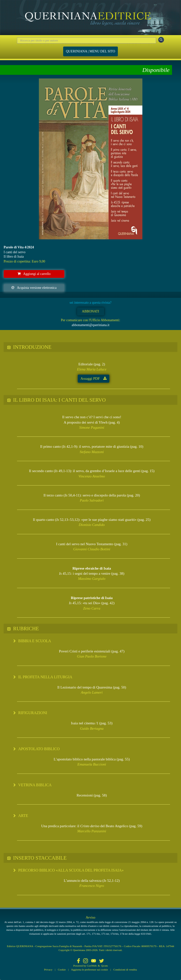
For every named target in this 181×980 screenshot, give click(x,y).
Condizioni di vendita (125, 970)
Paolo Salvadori (92, 500)
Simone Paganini (92, 427)
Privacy (48, 970)
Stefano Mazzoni (92, 452)
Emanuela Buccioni (92, 764)
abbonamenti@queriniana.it (91, 325)
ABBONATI (90, 311)
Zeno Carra (92, 608)
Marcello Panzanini (92, 831)
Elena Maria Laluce (92, 369)
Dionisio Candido (92, 525)
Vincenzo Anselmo (92, 476)
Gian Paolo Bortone (92, 656)
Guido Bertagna (92, 728)
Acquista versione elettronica (34, 288)
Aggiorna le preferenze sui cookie (90, 970)
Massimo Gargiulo (92, 579)
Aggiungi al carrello (34, 274)
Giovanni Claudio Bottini (92, 549)
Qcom (104, 966)
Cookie (62, 970)
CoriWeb (92, 966)
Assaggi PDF (93, 378)
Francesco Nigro (92, 886)
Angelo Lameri (92, 692)
